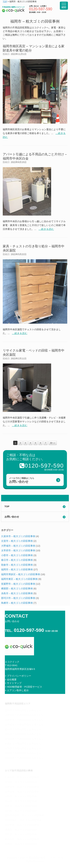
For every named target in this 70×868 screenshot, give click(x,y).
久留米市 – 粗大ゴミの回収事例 (18, 536)
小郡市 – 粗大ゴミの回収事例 (17, 555)
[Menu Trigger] (64, 6)
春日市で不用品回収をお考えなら (23, 729)
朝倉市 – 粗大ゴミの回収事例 (17, 565)
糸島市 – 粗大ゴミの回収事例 (17, 593)
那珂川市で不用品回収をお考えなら (24, 739)
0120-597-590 (41, 9)
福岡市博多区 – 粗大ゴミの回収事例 (21, 574)
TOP (7, 506)
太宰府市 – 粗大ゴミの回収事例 (18, 550)
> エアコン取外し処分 (17, 690)
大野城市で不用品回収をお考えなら (24, 715)
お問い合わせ (12, 517)
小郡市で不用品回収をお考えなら (23, 753)
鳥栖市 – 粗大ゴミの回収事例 (17, 603)
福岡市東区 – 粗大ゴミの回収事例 (19, 579)
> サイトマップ (13, 683)
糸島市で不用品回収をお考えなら (23, 734)
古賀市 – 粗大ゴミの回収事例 (17, 541)
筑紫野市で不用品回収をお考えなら (24, 720)
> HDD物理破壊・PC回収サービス (23, 687)
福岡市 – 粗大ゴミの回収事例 (17, 569)
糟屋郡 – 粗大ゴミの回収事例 (17, 588)
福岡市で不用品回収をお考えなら (23, 710)
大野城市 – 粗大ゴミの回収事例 (18, 546)
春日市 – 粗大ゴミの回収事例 (17, 560)
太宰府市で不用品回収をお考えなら (24, 724)
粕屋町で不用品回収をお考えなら (23, 744)
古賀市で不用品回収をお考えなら (23, 748)
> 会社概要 (11, 679)
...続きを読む (46, 229)
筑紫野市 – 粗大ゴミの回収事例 (18, 584)
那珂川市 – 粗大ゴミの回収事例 (18, 598)
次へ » (53, 443)
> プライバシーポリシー (18, 676)
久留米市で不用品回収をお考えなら (24, 758)
